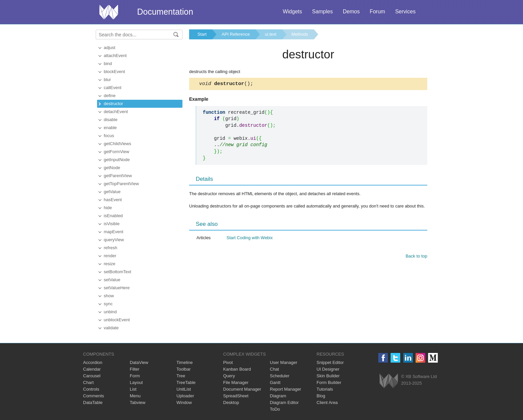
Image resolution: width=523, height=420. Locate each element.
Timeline (185, 362)
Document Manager (242, 389)
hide (108, 208)
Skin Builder (328, 376)
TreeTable (186, 382)
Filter (135, 369)
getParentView (118, 176)
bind (108, 64)
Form (135, 376)
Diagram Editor (284, 402)
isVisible (112, 224)
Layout (136, 382)
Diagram (278, 396)
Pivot (228, 362)
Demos (351, 12)
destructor (113, 104)
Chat (274, 369)
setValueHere (117, 288)
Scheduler (280, 376)
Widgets (293, 12)
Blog (321, 396)
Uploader (185, 396)
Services (405, 12)
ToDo (275, 409)
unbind (110, 312)
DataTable (93, 402)
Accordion (93, 362)
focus (109, 136)
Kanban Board (237, 369)
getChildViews (117, 144)
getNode (112, 168)
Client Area (327, 402)
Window (184, 402)
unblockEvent (117, 320)
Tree (181, 376)
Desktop (231, 402)
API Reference (236, 34)
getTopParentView (121, 184)
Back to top (416, 257)
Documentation (165, 12)
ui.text (271, 34)
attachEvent (115, 56)
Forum (377, 12)
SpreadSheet (236, 396)
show (109, 296)
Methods (300, 34)
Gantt (275, 382)
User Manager (284, 362)
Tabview (138, 402)
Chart (88, 382)
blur (107, 80)
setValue (112, 280)
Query (229, 376)
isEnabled (113, 216)
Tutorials (325, 389)
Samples (322, 12)
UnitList (184, 389)
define (110, 96)
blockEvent (114, 72)
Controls (91, 389)
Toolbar (184, 369)
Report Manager (286, 389)
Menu (135, 396)
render (110, 256)
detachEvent (116, 112)
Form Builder (329, 382)
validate (111, 328)
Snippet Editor (330, 362)
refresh (110, 248)
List (133, 389)
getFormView (116, 152)
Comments (94, 396)
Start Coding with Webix (250, 239)
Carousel (92, 376)
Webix (389, 381)
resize (110, 264)
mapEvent (114, 232)
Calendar (92, 369)
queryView (114, 240)
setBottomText (117, 272)
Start (202, 34)
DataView (139, 362)
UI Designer (328, 369)
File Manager (236, 382)
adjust (110, 48)
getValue (112, 192)
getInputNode (117, 160)
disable (111, 120)
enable (110, 128)
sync (108, 304)
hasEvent (113, 200)
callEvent (113, 88)
